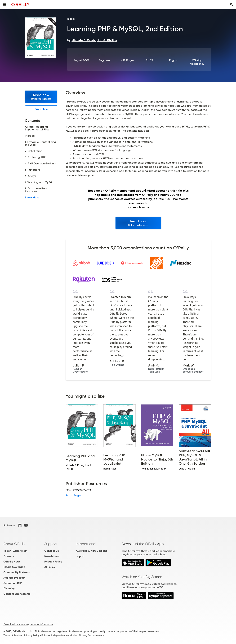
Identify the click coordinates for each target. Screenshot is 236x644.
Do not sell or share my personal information (28, 624)
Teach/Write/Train (15, 551)
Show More (32, 198)
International (86, 544)
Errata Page (73, 495)
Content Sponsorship (17, 594)
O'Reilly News (12, 562)
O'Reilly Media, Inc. (197, 62)
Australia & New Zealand (92, 551)
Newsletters (52, 556)
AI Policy (50, 567)
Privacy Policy (53, 562)
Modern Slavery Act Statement (87, 636)
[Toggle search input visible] (231, 5)
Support (51, 544)
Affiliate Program (14, 578)
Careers (9, 556)
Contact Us (52, 551)
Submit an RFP (13, 583)
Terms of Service (13, 636)
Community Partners (17, 572)
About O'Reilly (14, 544)
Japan (80, 556)
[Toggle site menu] (5, 5)
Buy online (41, 109)
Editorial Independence (54, 636)
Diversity (9, 588)
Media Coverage (14, 567)
